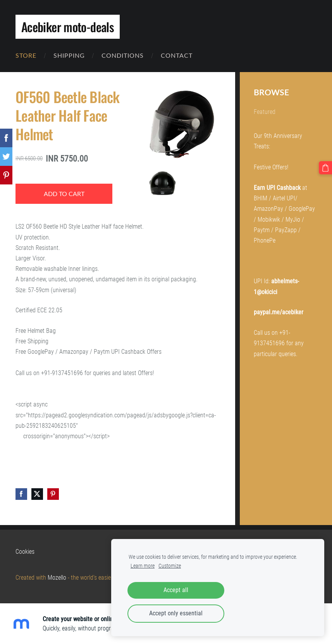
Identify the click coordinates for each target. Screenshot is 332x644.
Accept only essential (176, 613)
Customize (170, 566)
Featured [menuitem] (265, 112)
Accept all (176, 590)
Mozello (57, 578)
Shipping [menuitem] (69, 55)
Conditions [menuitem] (123, 55)
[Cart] (325, 168)
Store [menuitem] (26, 55)
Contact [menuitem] (177, 55)
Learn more (143, 566)
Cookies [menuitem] (25, 552)
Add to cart (64, 194)
